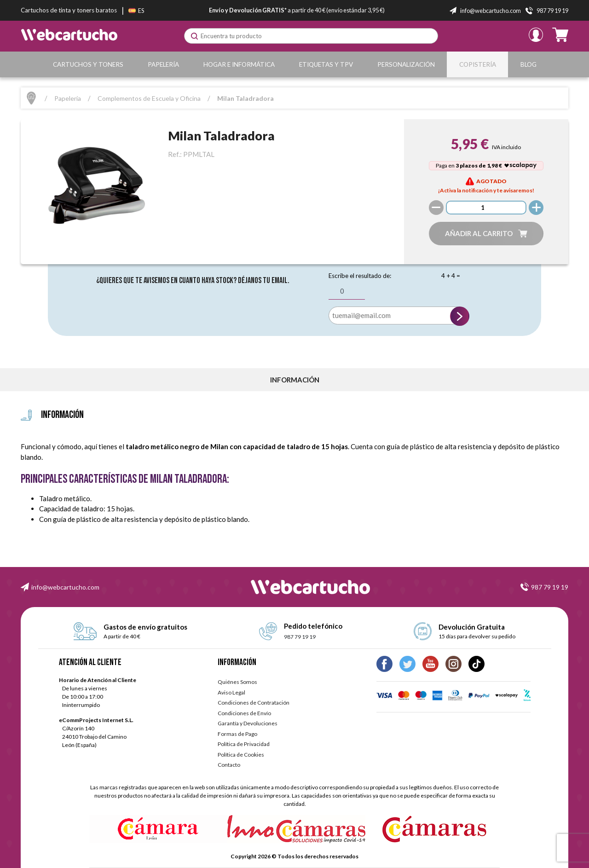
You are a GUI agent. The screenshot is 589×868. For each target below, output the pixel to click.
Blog (528, 64)
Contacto (229, 765)
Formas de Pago (237, 734)
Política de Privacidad (244, 744)
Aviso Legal (231, 692)
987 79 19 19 (550, 587)
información (295, 380)
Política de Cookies (241, 755)
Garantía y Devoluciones (248, 723)
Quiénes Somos (237, 682)
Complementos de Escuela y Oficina (149, 98)
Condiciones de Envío (244, 713)
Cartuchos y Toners (88, 64)
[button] (486, 234)
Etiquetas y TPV (326, 64)
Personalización (406, 64)
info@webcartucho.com (65, 587)
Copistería (478, 64)
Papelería (163, 64)
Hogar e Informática (239, 64)
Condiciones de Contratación (254, 703)
